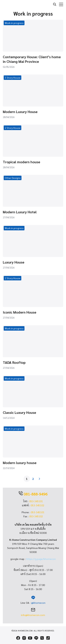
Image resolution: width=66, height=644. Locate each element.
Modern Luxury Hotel (20, 212)
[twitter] (42, 638)
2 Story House (13, 128)
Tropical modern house (21, 162)
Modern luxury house (20, 463)
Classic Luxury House (19, 412)
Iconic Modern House (20, 312)
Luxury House (14, 262)
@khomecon (38, 603)
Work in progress (14, 23)
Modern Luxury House (20, 112)
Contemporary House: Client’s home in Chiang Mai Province (32, 59)
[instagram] (24, 638)
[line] (36, 638)
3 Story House (13, 78)
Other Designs (13, 178)
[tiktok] (48, 638)
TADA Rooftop (14, 362)
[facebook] (18, 638)
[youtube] (30, 638)
